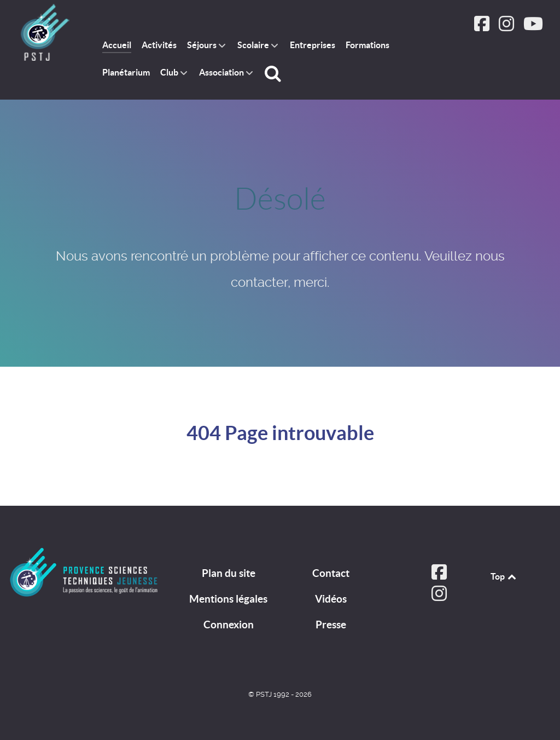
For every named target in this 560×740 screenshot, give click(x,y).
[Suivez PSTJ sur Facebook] (483, 27)
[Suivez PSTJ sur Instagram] (507, 27)
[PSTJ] (84, 572)
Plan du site (229, 573)
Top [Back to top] (504, 576)
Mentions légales (228, 599)
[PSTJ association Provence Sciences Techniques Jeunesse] (44, 33)
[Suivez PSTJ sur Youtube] (533, 27)
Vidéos (331, 599)
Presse (331, 625)
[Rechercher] (275, 73)
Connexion (229, 625)
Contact (331, 573)
